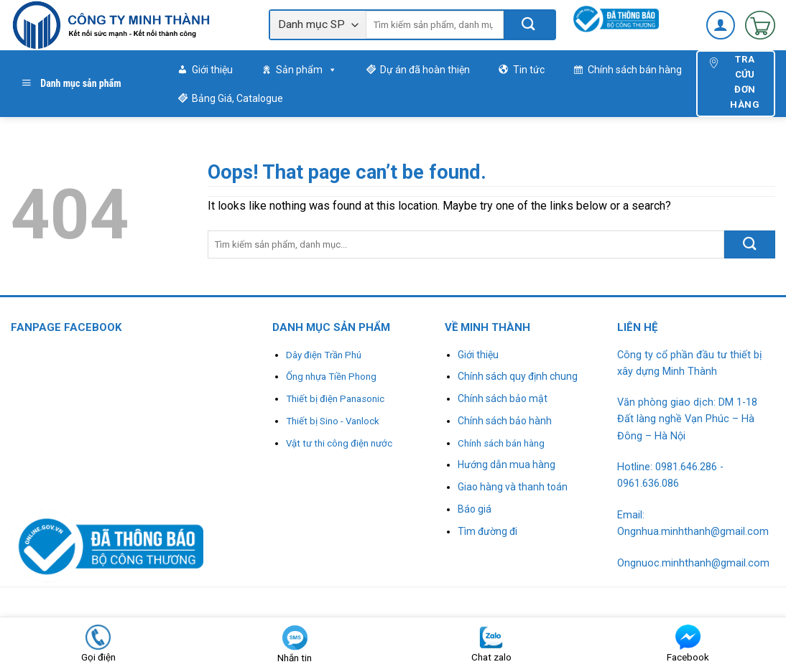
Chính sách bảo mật (503, 398)
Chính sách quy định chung (518, 376)
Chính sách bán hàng (635, 70)
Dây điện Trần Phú (324, 355)
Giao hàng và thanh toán (513, 487)
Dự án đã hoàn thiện (425, 70)
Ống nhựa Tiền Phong (331, 377)
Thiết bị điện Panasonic (335, 399)
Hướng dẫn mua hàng (507, 465)
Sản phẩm (306, 70)
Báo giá (475, 509)
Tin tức (529, 70)
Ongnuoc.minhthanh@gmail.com (693, 563)
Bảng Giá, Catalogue (237, 98)
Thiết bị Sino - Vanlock (333, 421)
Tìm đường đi (487, 531)
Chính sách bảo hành (505, 421)
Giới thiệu (212, 70)
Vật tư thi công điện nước (339, 443)
